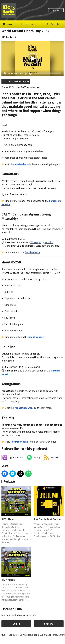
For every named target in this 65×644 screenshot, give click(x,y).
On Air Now (56, 10)
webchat (49, 242)
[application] (32, 59)
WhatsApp (36, 242)
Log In (16, 624)
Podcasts (10, 482)
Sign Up (49, 624)
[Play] (5, 73)
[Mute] (21, 73)
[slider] (48, 73)
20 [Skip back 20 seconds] (26, 73)
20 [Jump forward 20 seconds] (31, 73)
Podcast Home (4, 81)
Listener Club (12, 609)
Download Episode (20, 81)
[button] (32, 59)
